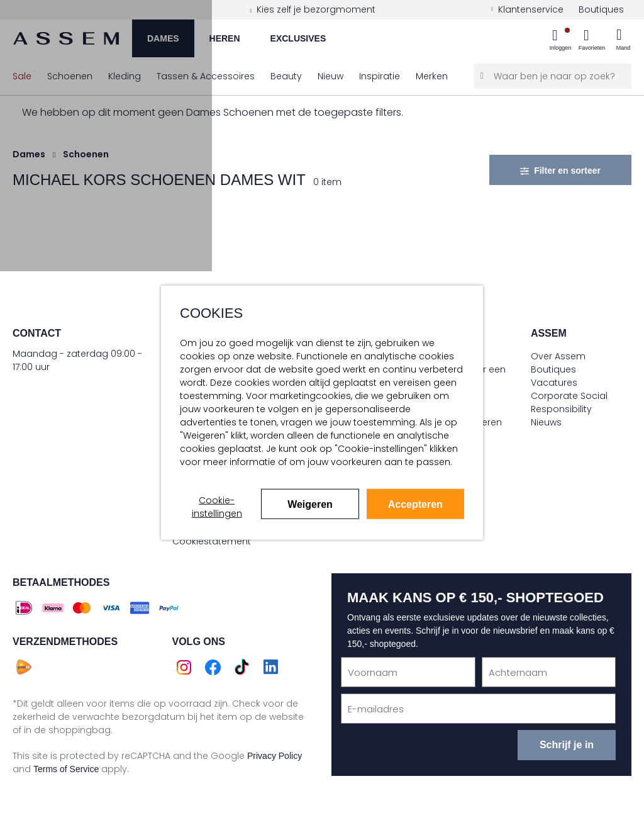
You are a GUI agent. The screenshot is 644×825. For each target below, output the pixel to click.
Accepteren (415, 504)
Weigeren (310, 504)
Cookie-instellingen (217, 507)
